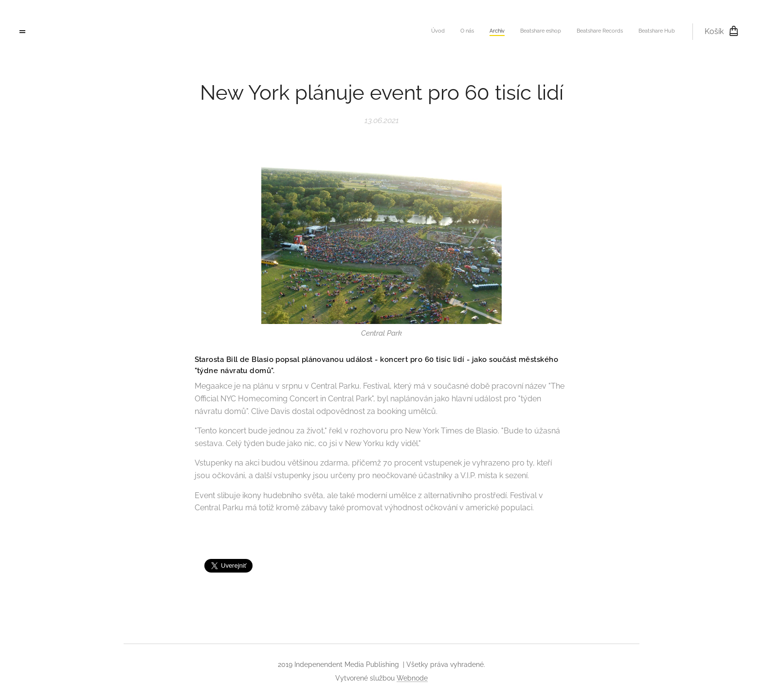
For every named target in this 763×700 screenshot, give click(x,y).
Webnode (412, 678)
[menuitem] (600, 32)
